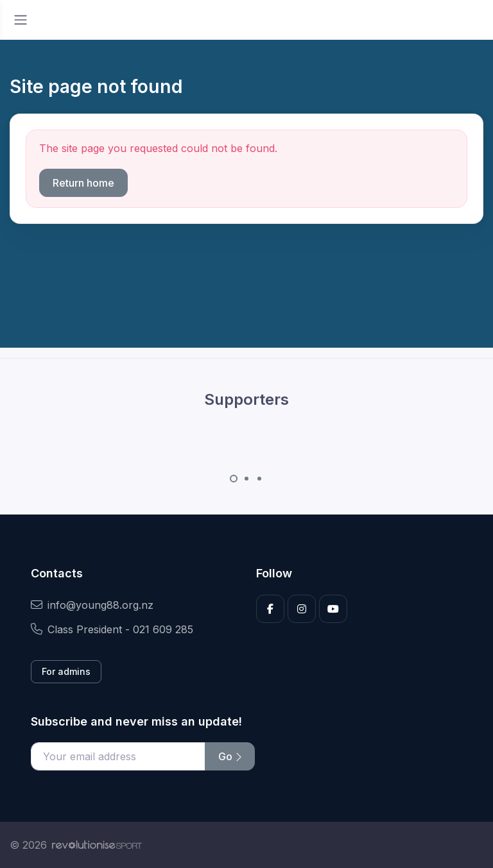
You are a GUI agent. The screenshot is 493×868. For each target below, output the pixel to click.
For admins (66, 671)
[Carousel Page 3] (259, 479)
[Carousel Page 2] (246, 479)
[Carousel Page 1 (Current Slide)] (234, 479)
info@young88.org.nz (92, 605)
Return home (83, 183)
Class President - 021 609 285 (112, 629)
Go (230, 756)
